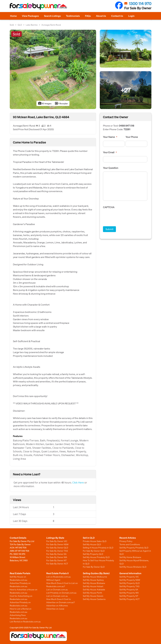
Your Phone (132, 137)
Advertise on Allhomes (57, 605)
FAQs (88, 16)
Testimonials (73, 16)
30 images (45, 103)
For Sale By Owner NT (57, 560)
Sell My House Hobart (93, 586)
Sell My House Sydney (93, 580)
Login (131, 16)
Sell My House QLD (92, 544)
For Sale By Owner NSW (57, 544)
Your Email (110, 152)
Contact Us (117, 16)
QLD (20, 25)
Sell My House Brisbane (94, 583)
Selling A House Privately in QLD (98, 547)
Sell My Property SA (129, 589)
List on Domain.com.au (57, 589)
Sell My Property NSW (130, 580)
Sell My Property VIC (129, 577)
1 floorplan (61, 103)
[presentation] (126, 217)
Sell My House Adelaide (94, 589)
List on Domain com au (57, 596)
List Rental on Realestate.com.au (25, 621)
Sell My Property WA (129, 593)
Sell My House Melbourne (95, 577)
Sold (12, 25)
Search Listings (52, 16)
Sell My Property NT (129, 596)
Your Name (110, 137)
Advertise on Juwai (55, 609)
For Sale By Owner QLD (57, 547)
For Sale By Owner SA (56, 554)
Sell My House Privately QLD (96, 557)
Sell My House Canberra (94, 599)
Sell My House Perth (92, 593)
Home (13, 16)
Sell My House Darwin (93, 596)
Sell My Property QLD (93, 554)
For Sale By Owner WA (57, 557)
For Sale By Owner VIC (57, 541)
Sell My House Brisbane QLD (133, 567)
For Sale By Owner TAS (57, 551)
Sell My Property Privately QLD (134, 547)
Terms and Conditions (130, 544)
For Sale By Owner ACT (57, 563)
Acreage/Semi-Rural (51, 25)
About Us (101, 16)
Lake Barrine (32, 25)
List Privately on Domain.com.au (61, 593)
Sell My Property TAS (129, 586)
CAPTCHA (109, 207)
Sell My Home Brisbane (130, 557)
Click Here (78, 483)
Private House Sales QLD (95, 541)
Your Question (111, 168)
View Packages (30, 16)
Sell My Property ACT (130, 599)
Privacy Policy (126, 541)
